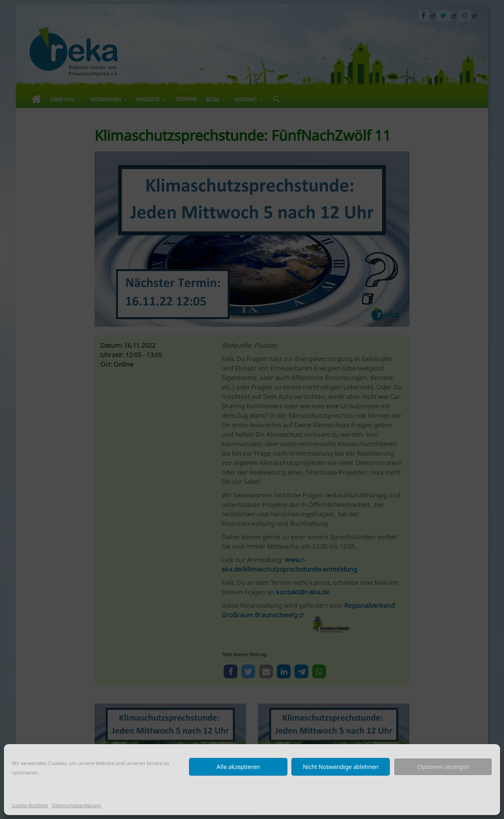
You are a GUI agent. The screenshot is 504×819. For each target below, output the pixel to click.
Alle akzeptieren (238, 767)
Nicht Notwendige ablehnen (341, 767)
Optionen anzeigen (443, 767)
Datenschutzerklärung (76, 805)
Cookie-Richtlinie (30, 805)
